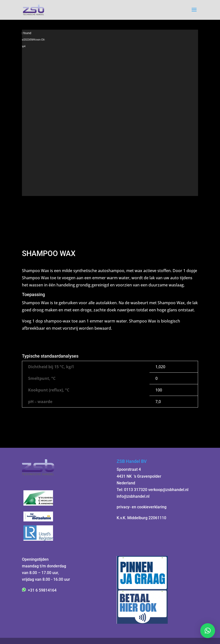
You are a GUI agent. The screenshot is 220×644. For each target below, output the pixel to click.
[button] (208, 631)
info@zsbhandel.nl (133, 496)
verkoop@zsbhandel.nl (168, 490)
